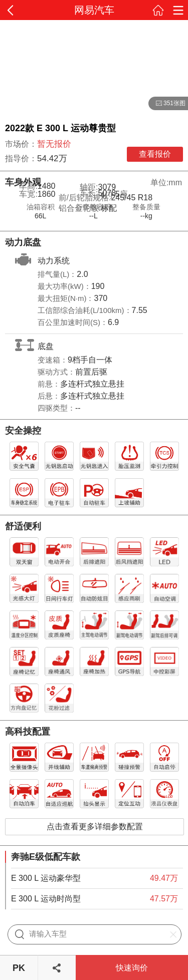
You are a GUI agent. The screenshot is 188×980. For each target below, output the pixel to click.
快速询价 (132, 968)
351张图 (167, 104)
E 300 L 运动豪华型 (46, 878)
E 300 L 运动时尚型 (46, 899)
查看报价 (155, 154)
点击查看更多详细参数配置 (95, 827)
